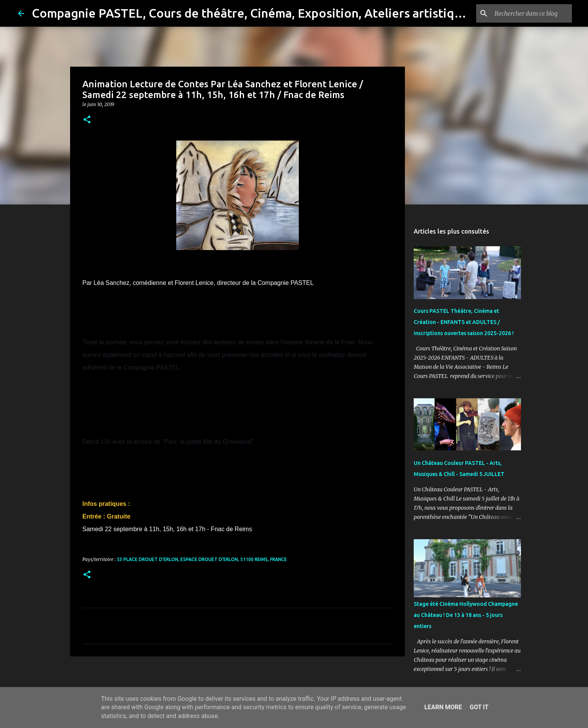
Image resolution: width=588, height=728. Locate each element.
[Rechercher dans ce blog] (532, 13)
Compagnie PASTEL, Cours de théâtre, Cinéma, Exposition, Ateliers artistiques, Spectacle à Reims (307, 13)
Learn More (443, 707)
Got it (479, 707)
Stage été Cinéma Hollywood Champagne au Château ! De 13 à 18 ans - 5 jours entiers (466, 615)
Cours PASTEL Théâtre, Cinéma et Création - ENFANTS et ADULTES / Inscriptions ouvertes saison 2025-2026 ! (464, 322)
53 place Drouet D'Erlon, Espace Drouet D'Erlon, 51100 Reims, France (202, 559)
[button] (87, 120)
